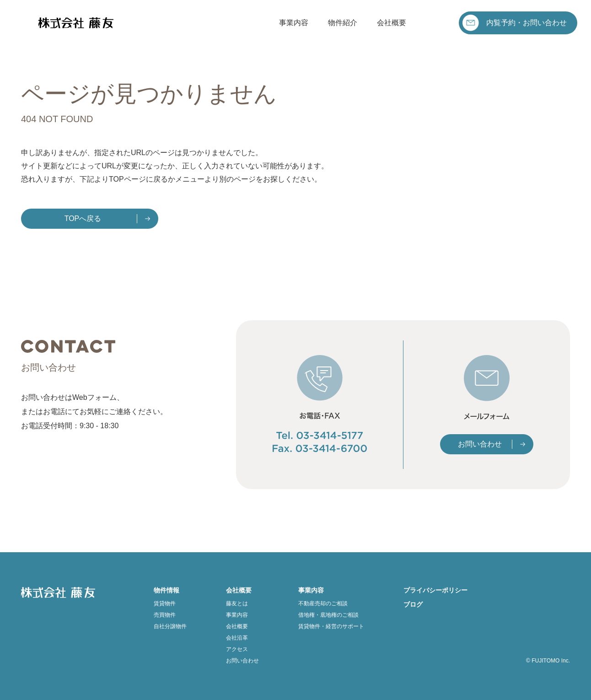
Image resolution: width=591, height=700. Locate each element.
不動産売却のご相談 (323, 603)
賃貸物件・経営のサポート (331, 626)
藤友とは (237, 603)
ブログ (413, 604)
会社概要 (392, 23)
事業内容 (294, 23)
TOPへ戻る (83, 218)
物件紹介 (343, 23)
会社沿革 (237, 638)
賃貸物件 (165, 603)
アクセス (237, 649)
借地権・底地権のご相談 (328, 615)
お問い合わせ (480, 444)
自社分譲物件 (170, 626)
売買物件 (165, 615)
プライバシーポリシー (435, 590)
